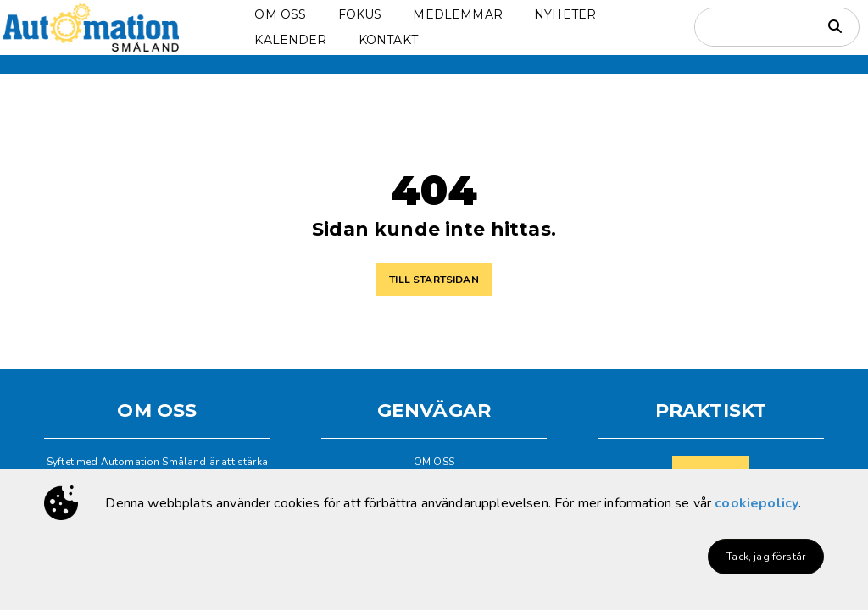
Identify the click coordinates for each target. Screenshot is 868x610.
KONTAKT (388, 40)
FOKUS (360, 14)
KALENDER (290, 40)
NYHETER (565, 14)
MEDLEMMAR (457, 14)
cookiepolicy (757, 503)
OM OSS (280, 14)
